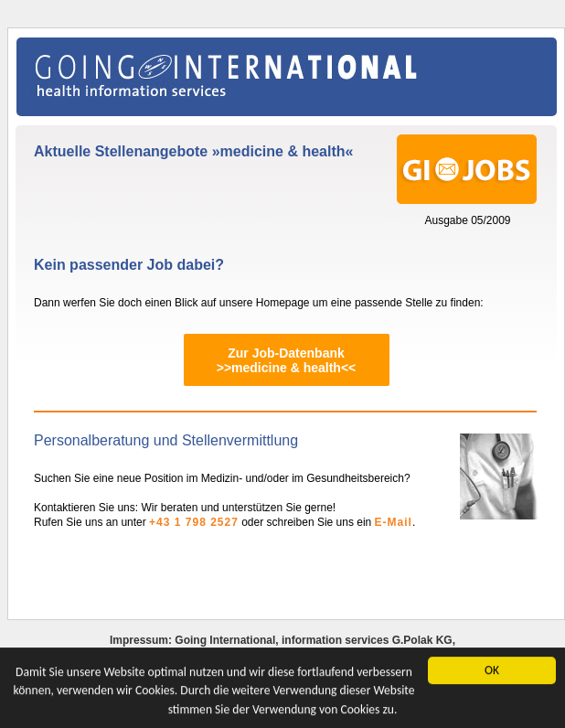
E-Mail (394, 522)
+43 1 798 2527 (194, 522)
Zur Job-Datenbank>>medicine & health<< (287, 360)
